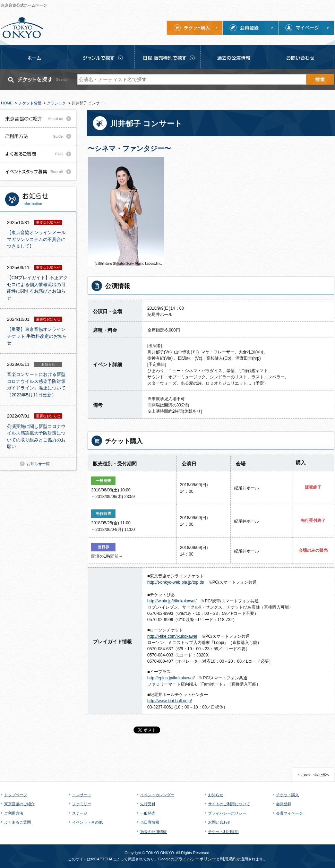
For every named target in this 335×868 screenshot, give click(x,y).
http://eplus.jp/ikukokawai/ (171, 678)
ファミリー (82, 804)
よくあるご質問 (18, 822)
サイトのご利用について (229, 804)
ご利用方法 (14, 813)
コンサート (82, 795)
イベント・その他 (87, 822)
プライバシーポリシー (227, 813)
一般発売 (148, 813)
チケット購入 (287, 795)
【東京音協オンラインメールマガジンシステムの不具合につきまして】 (36, 239)
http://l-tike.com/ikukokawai (172, 636)
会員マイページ (289, 813)
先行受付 (148, 804)
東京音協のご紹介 (19, 804)
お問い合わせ (220, 822)
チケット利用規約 (223, 832)
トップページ (16, 795)
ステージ (80, 813)
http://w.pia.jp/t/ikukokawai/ (172, 601)
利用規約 (228, 859)
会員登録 (284, 804)
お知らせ (216, 795)
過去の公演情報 (153, 832)
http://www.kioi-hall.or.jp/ (170, 701)
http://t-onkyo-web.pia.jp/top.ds (176, 582)
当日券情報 (150, 822)
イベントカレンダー (157, 795)
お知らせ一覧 (38, 464)
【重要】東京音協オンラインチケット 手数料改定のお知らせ (37, 336)
